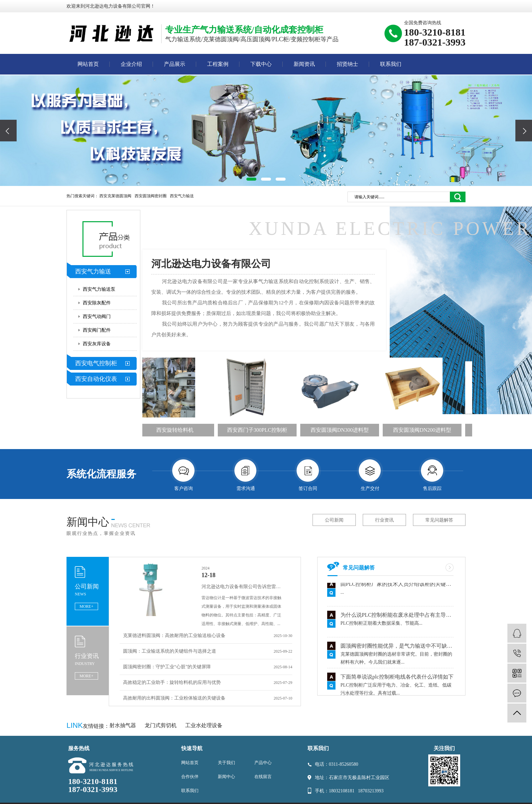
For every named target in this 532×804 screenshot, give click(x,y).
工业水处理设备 (204, 725)
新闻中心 (226, 777)
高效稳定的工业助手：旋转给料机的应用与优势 (172, 682)
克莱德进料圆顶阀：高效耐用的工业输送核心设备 (174, 636)
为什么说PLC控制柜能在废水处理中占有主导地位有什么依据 (397, 617)
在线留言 (263, 777)
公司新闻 (334, 520)
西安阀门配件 (97, 330)
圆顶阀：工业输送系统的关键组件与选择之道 (170, 651)
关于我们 (226, 763)
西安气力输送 (182, 196)
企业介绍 (131, 64)
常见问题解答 (439, 520)
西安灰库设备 (97, 344)
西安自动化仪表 (96, 379)
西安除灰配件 (97, 303)
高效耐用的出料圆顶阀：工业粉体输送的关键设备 (174, 698)
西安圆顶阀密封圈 (151, 196)
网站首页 (88, 64)
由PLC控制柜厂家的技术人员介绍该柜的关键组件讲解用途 (397, 586)
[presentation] (8, 131)
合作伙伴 (190, 777)
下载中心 (261, 64)
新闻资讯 (304, 64)
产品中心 (263, 763)
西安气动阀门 (97, 317)
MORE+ (86, 606)
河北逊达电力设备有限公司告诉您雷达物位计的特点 (243, 587)
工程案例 (218, 64)
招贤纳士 (347, 64)
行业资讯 (384, 520)
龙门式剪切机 (161, 725)
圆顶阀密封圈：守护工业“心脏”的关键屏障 (167, 667)
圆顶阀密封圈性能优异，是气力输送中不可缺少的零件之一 (397, 647)
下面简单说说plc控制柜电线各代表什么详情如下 (397, 678)
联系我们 (391, 64)
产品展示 (175, 64)
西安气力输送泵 (99, 289)
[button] (251, 179)
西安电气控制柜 (96, 363)
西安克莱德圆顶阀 (115, 196)
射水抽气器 (123, 725)
